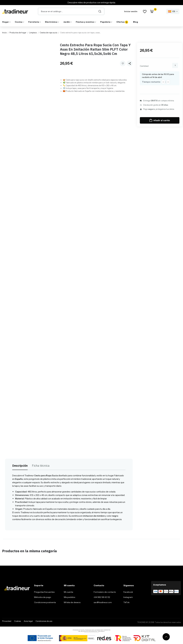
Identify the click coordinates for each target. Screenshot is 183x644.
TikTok (126, 602)
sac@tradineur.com (103, 602)
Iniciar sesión (131, 11)
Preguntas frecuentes (44, 592)
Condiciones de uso (44, 621)
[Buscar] (100, 11)
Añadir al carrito (160, 120)
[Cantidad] (175, 65)
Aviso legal (28, 621)
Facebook (128, 592)
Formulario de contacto (105, 592)
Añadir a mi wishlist (123, 63)
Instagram (128, 597)
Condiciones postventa (45, 602)
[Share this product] (130, 63)
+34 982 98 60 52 (102, 597)
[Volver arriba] (166, 637)
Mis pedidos (69, 597)
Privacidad (7, 621)
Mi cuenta (68, 592)
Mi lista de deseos (72, 602)
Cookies (17, 621)
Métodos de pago (43, 597)
